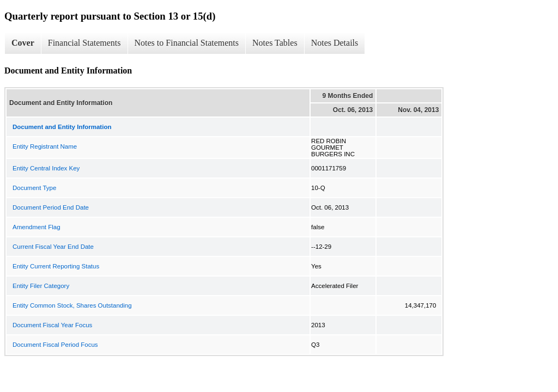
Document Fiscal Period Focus (55, 345)
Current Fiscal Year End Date (53, 247)
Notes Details (335, 43)
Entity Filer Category (41, 286)
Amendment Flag (37, 227)
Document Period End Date (51, 207)
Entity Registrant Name (45, 146)
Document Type (34, 188)
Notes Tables (275, 43)
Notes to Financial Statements (187, 43)
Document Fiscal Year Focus (52, 325)
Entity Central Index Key (46, 168)
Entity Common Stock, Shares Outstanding (72, 305)
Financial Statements (84, 43)
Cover (23, 43)
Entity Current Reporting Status (56, 266)
